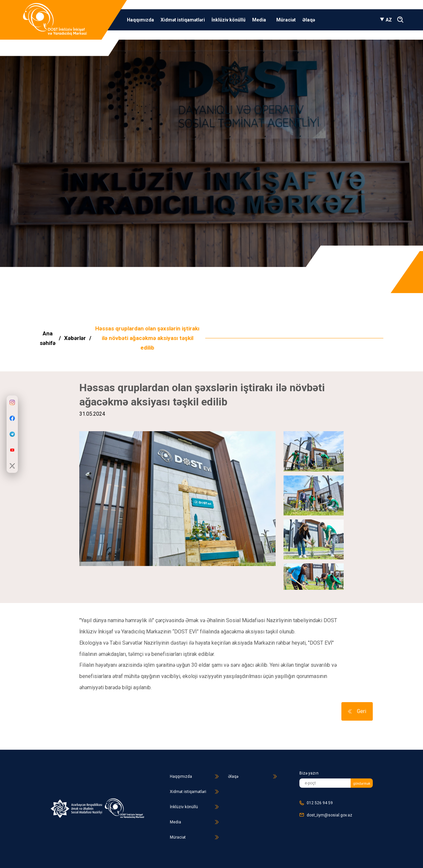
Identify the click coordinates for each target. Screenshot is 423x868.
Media (261, 20)
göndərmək (362, 784)
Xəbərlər (75, 338)
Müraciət (286, 20)
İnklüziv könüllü (229, 20)
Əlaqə (309, 20)
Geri (357, 711)
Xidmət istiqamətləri (183, 20)
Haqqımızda (140, 20)
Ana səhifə (48, 338)
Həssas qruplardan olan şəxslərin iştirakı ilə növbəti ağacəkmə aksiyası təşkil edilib (147, 338)
